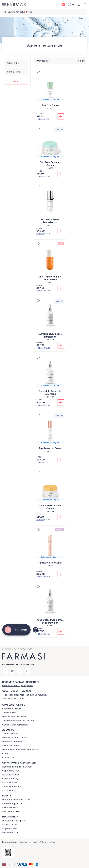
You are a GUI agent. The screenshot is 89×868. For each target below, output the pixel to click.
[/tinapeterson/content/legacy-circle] (9, 825)
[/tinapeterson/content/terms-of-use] (9, 713)
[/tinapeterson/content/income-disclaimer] (18, 721)
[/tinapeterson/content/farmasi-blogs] (9, 790)
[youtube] (20, 671)
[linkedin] (27, 671)
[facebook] (5, 671)
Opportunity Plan (11, 771)
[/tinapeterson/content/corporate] (11, 746)
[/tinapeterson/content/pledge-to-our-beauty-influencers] (21, 750)
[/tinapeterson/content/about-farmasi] (11, 734)
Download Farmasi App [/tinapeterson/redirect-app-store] (13, 842)
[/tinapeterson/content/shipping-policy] (12, 709)
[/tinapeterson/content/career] (6, 754)
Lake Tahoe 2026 (11, 812)
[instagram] (12, 671)
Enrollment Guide (11, 775)
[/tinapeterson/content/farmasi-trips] (10, 808)
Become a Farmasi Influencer (17, 767)
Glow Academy (10, 779)
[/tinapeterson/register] (18, 686)
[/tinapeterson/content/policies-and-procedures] (15, 717)
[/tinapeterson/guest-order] (13, 698)
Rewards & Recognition (14, 821)
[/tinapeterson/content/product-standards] (12, 742)
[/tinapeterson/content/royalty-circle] (10, 829)
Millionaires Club (10, 833)
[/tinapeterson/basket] (79, 5)
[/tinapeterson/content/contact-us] (8, 758)
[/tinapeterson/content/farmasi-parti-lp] (10, 783)
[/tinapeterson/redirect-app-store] (8, 853)
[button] (16, 81)
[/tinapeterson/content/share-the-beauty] (12, 787)
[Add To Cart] (61, 117)
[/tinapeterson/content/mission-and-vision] (15, 738)
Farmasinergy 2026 (12, 804)
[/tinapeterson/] (17, 5)
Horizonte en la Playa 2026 (16, 800)
